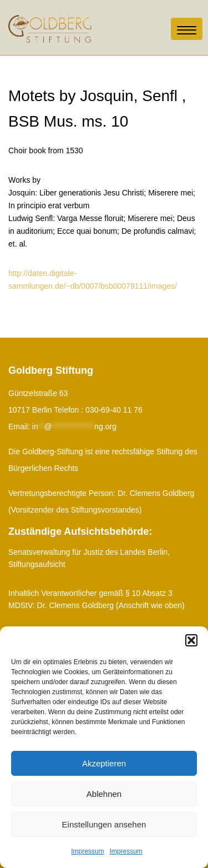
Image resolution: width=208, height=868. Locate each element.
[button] (191, 640)
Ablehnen (104, 794)
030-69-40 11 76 (114, 410)
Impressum (87, 851)
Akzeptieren (104, 763)
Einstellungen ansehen (104, 824)
